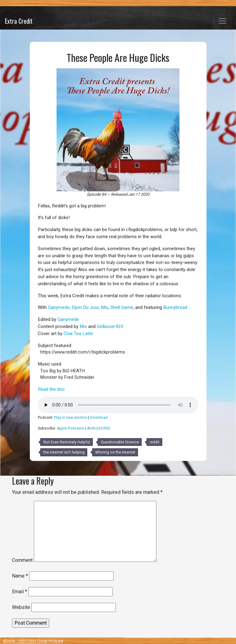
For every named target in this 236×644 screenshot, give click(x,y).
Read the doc (51, 389)
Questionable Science (120, 442)
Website (21, 607)
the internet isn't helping (64, 452)
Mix (104, 307)
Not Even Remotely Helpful (67, 442)
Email (20, 592)
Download (99, 418)
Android (94, 428)
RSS (107, 428)
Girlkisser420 (110, 326)
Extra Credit (19, 21)
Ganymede (59, 307)
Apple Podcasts (71, 428)
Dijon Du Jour (85, 307)
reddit (155, 442)
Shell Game (122, 307)
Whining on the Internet (115, 452)
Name (20, 576)
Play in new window (71, 418)
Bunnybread (175, 307)
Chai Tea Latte (78, 334)
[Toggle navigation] (222, 21)
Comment (22, 560)
